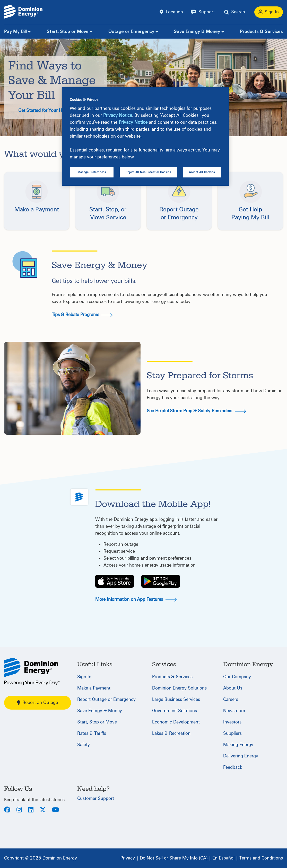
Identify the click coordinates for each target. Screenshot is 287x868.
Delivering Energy (241, 756)
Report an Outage (37, 703)
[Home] (32, 672)
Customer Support (96, 798)
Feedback (233, 767)
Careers (231, 699)
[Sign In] (269, 12)
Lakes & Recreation (171, 733)
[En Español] (223, 858)
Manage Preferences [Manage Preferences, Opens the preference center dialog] (92, 172)
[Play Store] (161, 581)
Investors (232, 722)
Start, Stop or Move (68, 32)
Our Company (237, 677)
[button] (37, 201)
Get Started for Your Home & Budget (61, 110)
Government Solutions (175, 711)
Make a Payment (94, 688)
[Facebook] (7, 810)
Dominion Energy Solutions (179, 688)
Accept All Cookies (202, 172)
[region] (145, 137)
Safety (84, 745)
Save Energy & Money (197, 32)
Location (174, 12)
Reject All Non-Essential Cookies (148, 172)
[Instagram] (19, 810)
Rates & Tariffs (92, 733)
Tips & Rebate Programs (82, 315)
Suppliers (232, 733)
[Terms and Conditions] (261, 858)
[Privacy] (128, 858)
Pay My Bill (15, 32)
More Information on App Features (136, 599)
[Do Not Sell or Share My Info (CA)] (174, 858)
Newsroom (234, 711)
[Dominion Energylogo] (23, 12)
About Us (233, 688)
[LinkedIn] (31, 810)
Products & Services (261, 32)
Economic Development (176, 722)
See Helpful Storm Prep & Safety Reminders (197, 411)
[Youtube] (55, 810)
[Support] (203, 12)
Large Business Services (176, 699)
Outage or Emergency (131, 32)
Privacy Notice (118, 115)
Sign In (84, 677)
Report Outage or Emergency (106, 699)
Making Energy (238, 745)
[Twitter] (43, 810)
